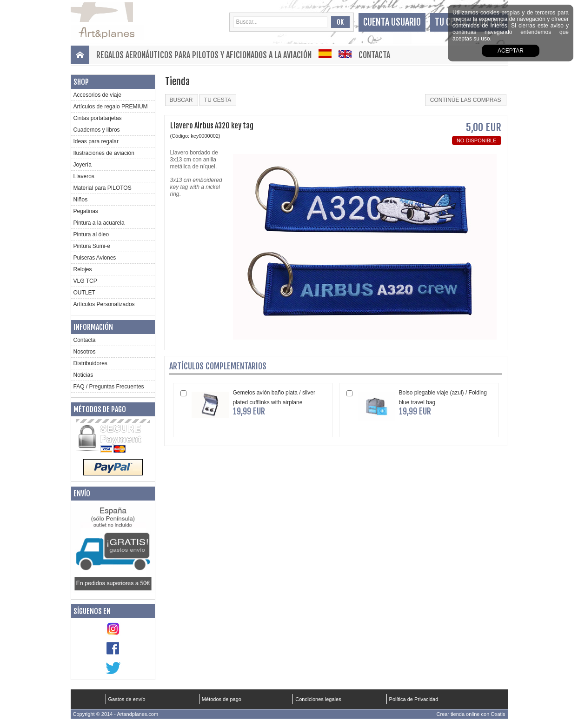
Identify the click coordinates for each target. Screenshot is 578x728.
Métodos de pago (100, 409)
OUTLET (84, 293)
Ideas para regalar (96, 141)
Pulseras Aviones (95, 258)
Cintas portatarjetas (98, 118)
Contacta (374, 55)
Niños (81, 200)
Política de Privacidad (414, 699)
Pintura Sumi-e (92, 246)
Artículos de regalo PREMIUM (111, 107)
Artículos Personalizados (104, 304)
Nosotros (85, 352)
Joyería (83, 165)
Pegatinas (86, 211)
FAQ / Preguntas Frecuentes (109, 387)
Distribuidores (90, 363)
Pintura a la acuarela (99, 223)
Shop (81, 82)
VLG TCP (85, 281)
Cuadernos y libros (97, 130)
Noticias (83, 375)
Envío (82, 494)
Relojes (83, 269)
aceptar (511, 51)
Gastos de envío (127, 699)
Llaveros (84, 176)
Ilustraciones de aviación (104, 153)
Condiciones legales (318, 699)
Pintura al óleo (91, 234)
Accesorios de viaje (97, 95)
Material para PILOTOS (103, 188)
